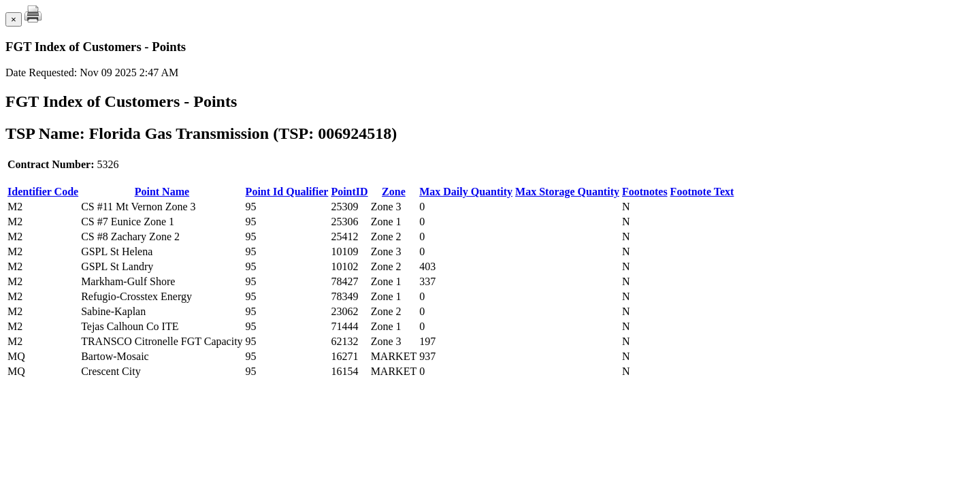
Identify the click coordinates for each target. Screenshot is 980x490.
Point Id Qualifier (287, 192)
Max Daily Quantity (466, 192)
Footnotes (645, 192)
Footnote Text (702, 192)
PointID (349, 192)
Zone (394, 192)
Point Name (162, 192)
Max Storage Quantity (567, 192)
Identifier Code (43, 192)
